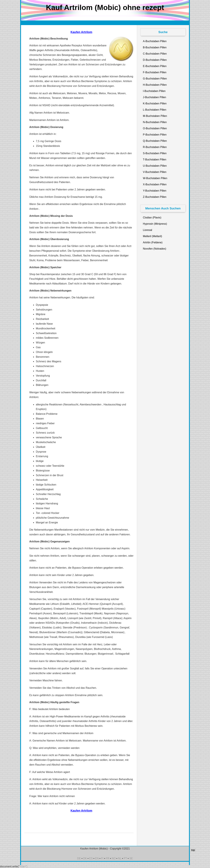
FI (102, 858)
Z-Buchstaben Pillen (155, 197)
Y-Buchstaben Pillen (155, 191)
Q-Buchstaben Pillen (155, 141)
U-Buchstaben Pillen (155, 166)
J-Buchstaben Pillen (154, 97)
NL (120, 858)
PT (125, 858)
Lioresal (147, 230)
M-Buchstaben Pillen (155, 116)
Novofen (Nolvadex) (154, 249)
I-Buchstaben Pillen (154, 91)
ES (91, 858)
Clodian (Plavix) (152, 218)
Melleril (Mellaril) (152, 236)
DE (79, 858)
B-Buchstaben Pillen (155, 47)
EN (97, 858)
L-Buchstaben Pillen (155, 110)
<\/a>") (24, 866)
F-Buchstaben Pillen (155, 72)
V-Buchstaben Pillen (155, 172)
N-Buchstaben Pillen (155, 122)
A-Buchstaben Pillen (155, 41)
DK (85, 858)
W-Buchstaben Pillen (155, 178)
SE (131, 858)
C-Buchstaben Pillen (155, 54)
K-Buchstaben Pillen (155, 103)
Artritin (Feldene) (153, 242)
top (193, 850)
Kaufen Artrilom (81, 32)
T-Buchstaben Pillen (155, 160)
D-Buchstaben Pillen (155, 60)
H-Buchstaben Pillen (155, 85)
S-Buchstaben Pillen (155, 153)
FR (108, 858)
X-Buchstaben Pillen (155, 184)
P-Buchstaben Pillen (155, 135)
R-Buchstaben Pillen (155, 147)
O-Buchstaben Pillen (155, 128)
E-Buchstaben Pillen (155, 66)
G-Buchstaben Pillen (155, 79)
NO (114, 858)
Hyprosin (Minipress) (155, 224)
